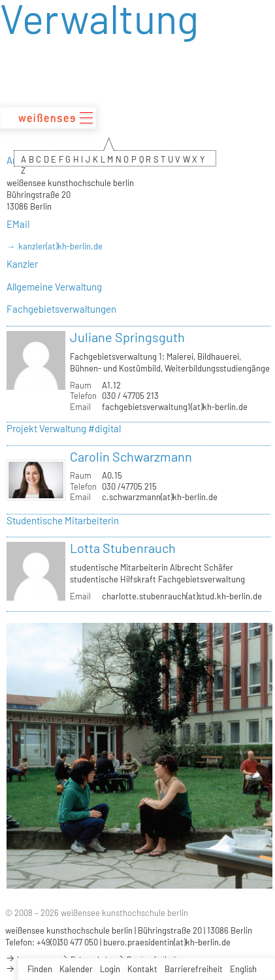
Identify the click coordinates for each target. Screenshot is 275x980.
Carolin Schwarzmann (131, 456)
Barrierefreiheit (194, 969)
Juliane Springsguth (127, 337)
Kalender (76, 969)
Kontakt (142, 969)
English (243, 969)
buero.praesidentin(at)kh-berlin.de (167, 942)
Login (110, 969)
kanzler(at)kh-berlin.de (60, 246)
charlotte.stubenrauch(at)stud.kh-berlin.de (182, 596)
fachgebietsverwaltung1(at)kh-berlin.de (175, 407)
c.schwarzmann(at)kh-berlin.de (160, 497)
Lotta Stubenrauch (123, 548)
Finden (40, 969)
